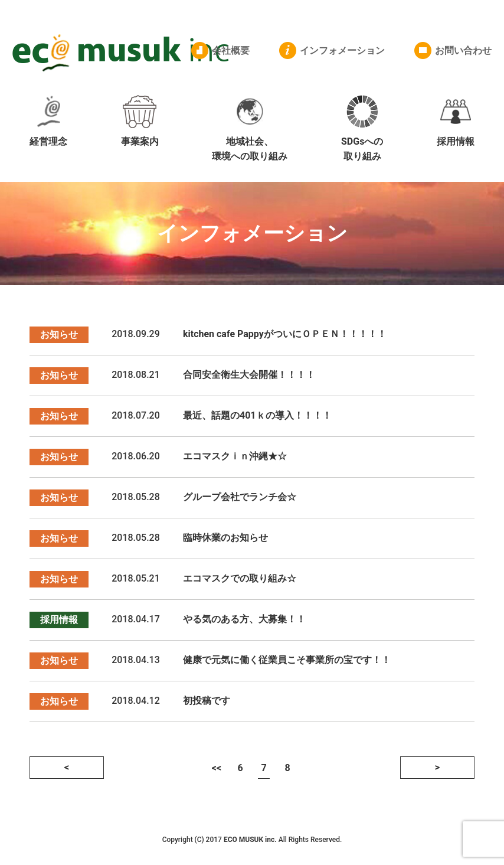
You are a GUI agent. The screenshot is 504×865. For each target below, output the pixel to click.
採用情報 (456, 121)
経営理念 (48, 121)
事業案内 (140, 121)
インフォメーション (342, 50)
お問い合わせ (463, 50)
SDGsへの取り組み (362, 129)
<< (217, 768)
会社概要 (231, 50)
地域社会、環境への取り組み (250, 129)
